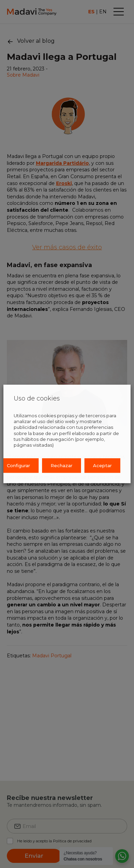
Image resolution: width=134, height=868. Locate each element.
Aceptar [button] (102, 465)
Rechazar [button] (62, 465)
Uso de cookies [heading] (37, 399)
